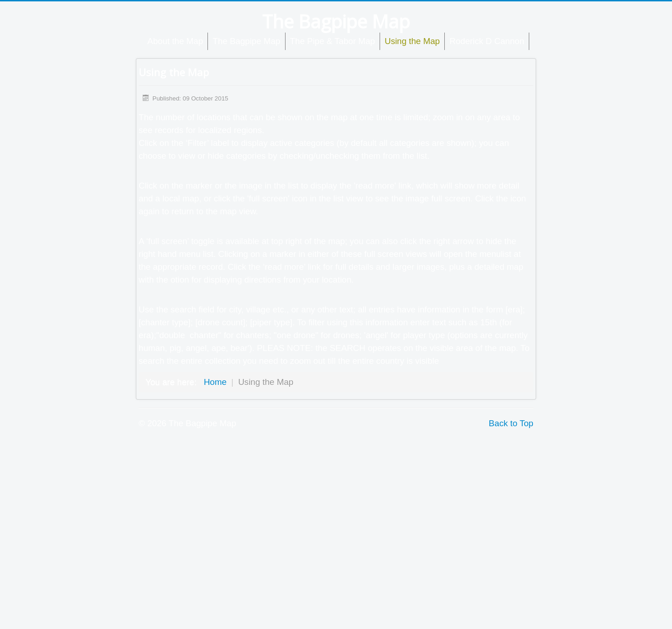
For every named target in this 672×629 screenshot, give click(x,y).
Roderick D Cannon (487, 41)
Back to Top (511, 423)
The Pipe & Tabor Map (333, 41)
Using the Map (412, 41)
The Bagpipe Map (246, 41)
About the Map (175, 41)
